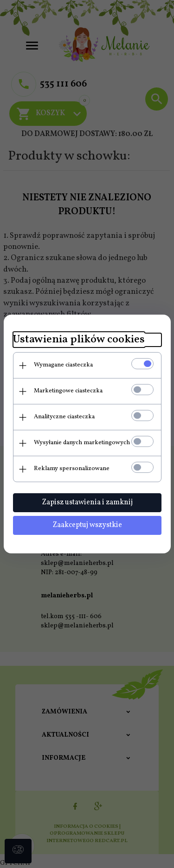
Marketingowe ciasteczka (68, 391)
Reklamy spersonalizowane (72, 469)
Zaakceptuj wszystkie (87, 525)
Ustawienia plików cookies (79, 340)
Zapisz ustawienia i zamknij (87, 502)
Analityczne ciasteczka (64, 417)
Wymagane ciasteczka (63, 365)
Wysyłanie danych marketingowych (82, 443)
